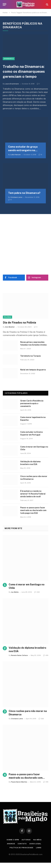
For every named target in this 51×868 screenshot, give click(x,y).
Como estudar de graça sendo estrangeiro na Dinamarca (23, 150)
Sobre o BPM (13, 840)
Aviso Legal (35, 844)
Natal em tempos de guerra (33, 370)
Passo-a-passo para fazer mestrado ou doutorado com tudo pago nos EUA (33, 510)
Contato (22, 844)
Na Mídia (37, 840)
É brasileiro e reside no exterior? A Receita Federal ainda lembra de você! (33, 494)
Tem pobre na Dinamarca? (24, 193)
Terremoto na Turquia (30, 356)
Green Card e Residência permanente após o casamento (32, 403)
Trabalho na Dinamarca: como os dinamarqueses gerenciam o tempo (24, 71)
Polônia (7, 317)
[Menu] (4, 4)
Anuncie (11, 844)
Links (39, 848)
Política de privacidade (21, 848)
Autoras (26, 840)
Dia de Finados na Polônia (19, 323)
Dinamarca (9, 59)
